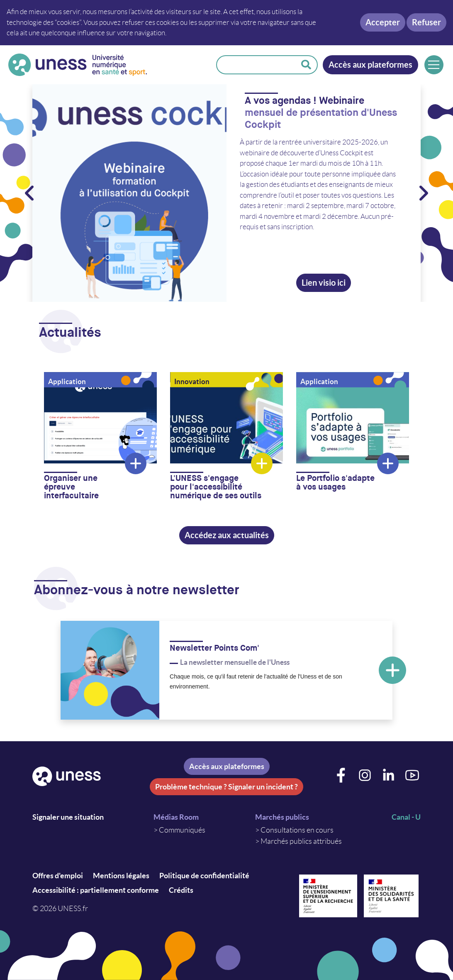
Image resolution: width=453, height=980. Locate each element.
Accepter (383, 22)
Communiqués (182, 830)
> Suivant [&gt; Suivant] (423, 193)
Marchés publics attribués (301, 841)
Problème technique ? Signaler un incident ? (226, 787)
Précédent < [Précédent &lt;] (30, 193)
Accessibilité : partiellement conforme (96, 890)
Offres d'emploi (58, 876)
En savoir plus (392, 670)
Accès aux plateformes (370, 65)
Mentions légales (121, 876)
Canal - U (406, 817)
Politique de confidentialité (204, 876)
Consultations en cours (297, 830)
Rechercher (306, 65)
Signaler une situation (68, 817)
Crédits (181, 890)
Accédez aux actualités (227, 535)
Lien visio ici (324, 282)
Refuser (426, 22)
